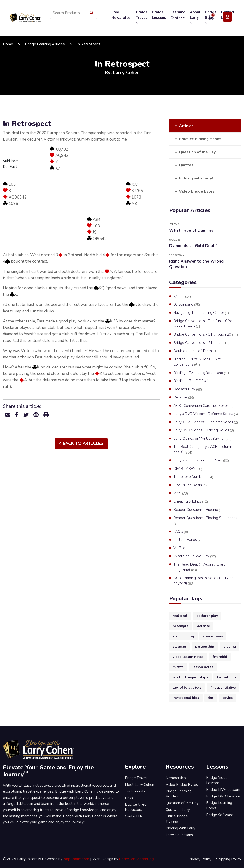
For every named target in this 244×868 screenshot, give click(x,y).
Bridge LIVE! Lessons (223, 790)
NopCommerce (76, 859)
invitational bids (186, 698)
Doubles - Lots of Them (195, 351)
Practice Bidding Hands (200, 139)
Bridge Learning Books (219, 805)
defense (203, 626)
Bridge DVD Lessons (223, 796)
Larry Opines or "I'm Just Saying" (202, 439)
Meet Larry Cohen (140, 785)
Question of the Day (197, 152)
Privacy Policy (200, 859)
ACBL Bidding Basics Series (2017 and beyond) (205, 581)
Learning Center (178, 15)
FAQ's (181, 532)
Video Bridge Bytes (197, 191)
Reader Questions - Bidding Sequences (205, 521)
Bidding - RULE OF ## (193, 381)
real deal (180, 616)
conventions (213, 636)
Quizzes (186, 165)
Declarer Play (188, 389)
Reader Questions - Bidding (199, 510)
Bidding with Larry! (196, 178)
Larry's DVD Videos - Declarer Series (206, 422)
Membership (176, 778)
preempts (180, 626)
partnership (205, 646)
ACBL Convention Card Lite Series (203, 406)
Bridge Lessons (159, 15)
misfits (178, 667)
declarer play (207, 616)
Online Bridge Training (177, 819)
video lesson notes (188, 657)
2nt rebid (220, 657)
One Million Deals (191, 485)
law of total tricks (187, 687)
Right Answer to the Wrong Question (196, 264)
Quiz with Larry (178, 810)
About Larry (195, 17)
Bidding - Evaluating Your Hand (202, 373)
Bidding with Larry (180, 828)
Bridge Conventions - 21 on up (201, 343)
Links (129, 798)
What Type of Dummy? (191, 230)
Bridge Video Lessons (217, 780)
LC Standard (187, 305)
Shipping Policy (229, 859)
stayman (179, 646)
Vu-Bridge (184, 548)
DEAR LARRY (188, 469)
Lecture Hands (188, 540)
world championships (190, 677)
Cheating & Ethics (191, 502)
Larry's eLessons (179, 835)
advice (227, 698)
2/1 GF (182, 296)
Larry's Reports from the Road (201, 460)
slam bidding (183, 636)
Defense (184, 398)
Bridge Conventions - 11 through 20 (206, 335)
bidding (230, 646)
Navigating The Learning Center (201, 313)
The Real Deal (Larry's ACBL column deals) (203, 449)
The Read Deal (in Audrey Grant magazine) (199, 567)
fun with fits (227, 677)
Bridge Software (220, 815)
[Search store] (73, 13)
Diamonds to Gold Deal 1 (194, 246)
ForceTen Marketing (137, 859)
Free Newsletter (122, 15)
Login (227, 17)
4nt (211, 698)
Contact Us (134, 816)
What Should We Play (195, 556)
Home (8, 44)
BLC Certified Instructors (136, 807)
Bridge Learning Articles (45, 44)
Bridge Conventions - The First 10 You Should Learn (204, 324)
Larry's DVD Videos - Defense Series (206, 414)
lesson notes (203, 667)
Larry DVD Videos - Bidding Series (204, 430)
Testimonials (135, 791)
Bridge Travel (142, 17)
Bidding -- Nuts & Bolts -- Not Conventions (197, 362)
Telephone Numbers (193, 477)
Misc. (181, 493)
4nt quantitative (223, 687)
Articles (186, 126)
